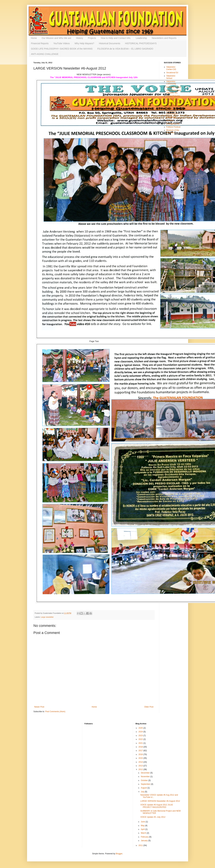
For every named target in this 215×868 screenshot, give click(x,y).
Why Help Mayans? (84, 43)
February (145, 837)
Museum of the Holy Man (173, 131)
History (80, 38)
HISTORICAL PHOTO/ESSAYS (141, 43)
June (143, 822)
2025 (141, 728)
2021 (141, 743)
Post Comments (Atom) (55, 712)
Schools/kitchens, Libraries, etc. (174, 91)
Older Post (149, 707)
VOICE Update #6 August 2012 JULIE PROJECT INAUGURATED (157, 806)
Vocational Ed (172, 73)
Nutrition (170, 120)
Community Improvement (172, 113)
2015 (141, 758)
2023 (141, 736)
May (143, 826)
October (144, 780)
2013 (141, 766)
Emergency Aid (173, 124)
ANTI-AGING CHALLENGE (45, 54)
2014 (141, 762)
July (143, 792)
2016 (141, 754)
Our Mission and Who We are (56, 38)
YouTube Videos (61, 43)
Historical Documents (110, 43)
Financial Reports (40, 43)
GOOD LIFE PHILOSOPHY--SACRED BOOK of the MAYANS (62, 49)
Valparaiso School (171, 77)
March (144, 833)
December (146, 773)
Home (34, 38)
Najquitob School (174, 87)
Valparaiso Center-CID (171, 68)
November (146, 777)
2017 (141, 751)
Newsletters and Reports (164, 38)
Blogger (119, 854)
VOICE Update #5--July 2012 (153, 817)
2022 (141, 739)
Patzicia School (173, 103)
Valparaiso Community (171, 83)
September (146, 784)
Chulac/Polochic (173, 96)
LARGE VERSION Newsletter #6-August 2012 (160, 801)
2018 (141, 747)
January (144, 841)
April (143, 829)
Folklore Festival (173, 127)
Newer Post (39, 707)
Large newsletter (47, 617)
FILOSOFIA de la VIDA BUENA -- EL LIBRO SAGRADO (125, 49)
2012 (141, 769)
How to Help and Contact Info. (116, 38)
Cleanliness (171, 117)
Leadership (141, 38)
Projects (92, 38)
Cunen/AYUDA (173, 99)
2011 (141, 845)
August (144, 788)
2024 (141, 732)
